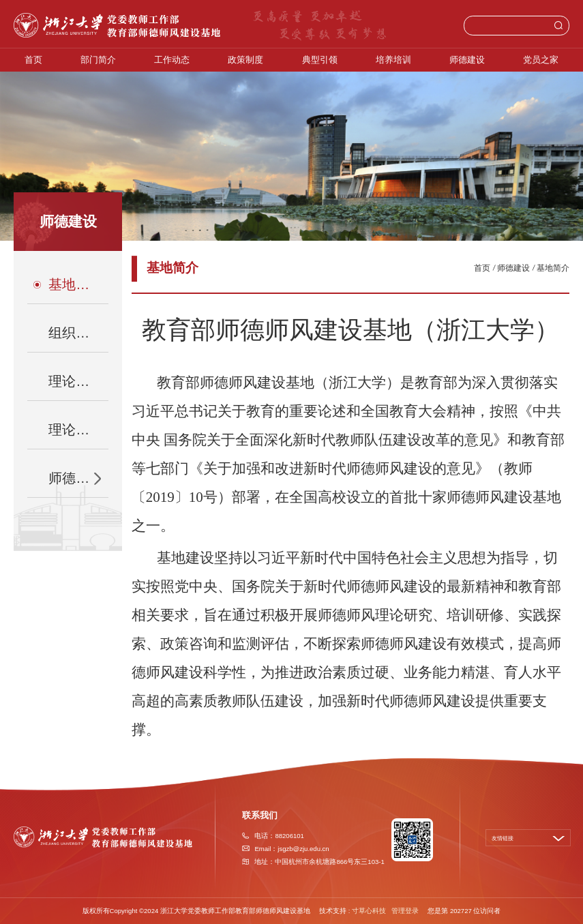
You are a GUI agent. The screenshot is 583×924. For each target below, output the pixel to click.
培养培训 (393, 60)
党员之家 (541, 60)
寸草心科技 (369, 911)
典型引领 (320, 60)
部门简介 (98, 60)
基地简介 (553, 268)
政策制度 (245, 60)
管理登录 (405, 911)
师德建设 (467, 60)
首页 (33, 60)
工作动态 (172, 60)
